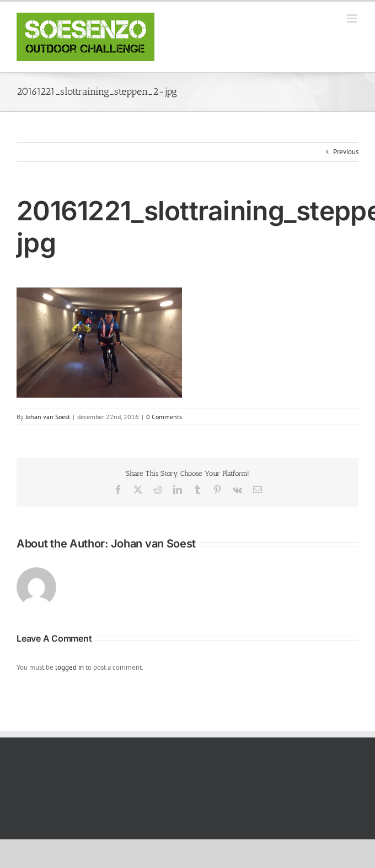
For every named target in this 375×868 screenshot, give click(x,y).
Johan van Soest (48, 417)
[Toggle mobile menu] (353, 18)
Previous (346, 152)
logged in (69, 667)
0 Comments (164, 417)
